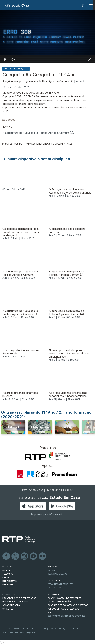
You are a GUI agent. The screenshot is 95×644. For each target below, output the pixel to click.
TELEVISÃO (8, 574)
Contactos (54, 588)
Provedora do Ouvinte (15, 602)
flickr (43, 556)
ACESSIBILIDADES (11, 605)
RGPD (50, 612)
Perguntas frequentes (60, 584)
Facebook (6, 556)
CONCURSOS (54, 581)
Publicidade (77, 629)
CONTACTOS (9, 595)
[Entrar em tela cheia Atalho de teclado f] (90, 59)
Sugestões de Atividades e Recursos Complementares (37, 144)
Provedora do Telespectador (19, 598)
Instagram (24, 556)
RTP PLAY (52, 567)
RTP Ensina (8, 585)
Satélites (8, 609)
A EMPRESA (53, 595)
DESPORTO (8, 570)
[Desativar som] (13, 59)
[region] (47, 36)
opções (9, 120)
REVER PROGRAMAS (57, 574)
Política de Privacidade (14, 629)
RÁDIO (6, 577)
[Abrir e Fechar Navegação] (91, 5)
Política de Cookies (37, 629)
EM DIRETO (53, 570)
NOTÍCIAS (7, 567)
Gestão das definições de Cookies (66, 616)
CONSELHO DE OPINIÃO (59, 602)
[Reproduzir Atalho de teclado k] (5, 59)
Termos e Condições (59, 629)
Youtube (34, 556)
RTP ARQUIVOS (10, 581)
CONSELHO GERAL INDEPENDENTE (64, 598)
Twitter (15, 556)
